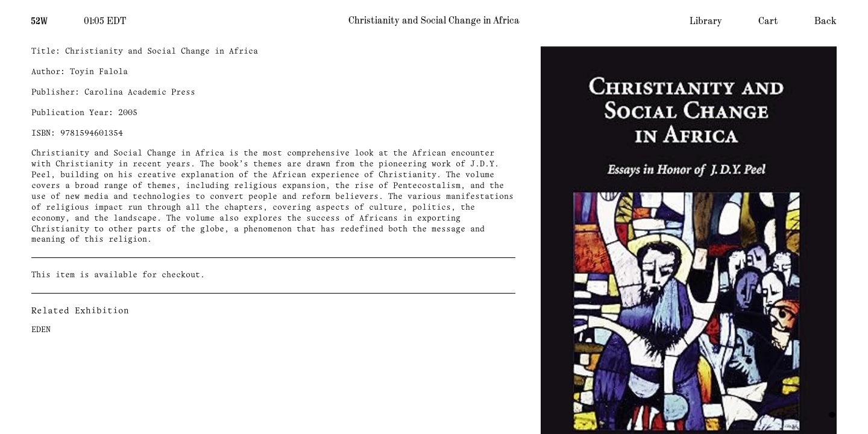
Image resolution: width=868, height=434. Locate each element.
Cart (768, 21)
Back (826, 21)
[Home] (39, 20)
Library (706, 21)
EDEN (41, 330)
